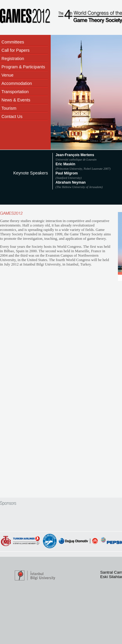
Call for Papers (15, 50)
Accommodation (17, 83)
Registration (13, 59)
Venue (8, 75)
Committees (13, 42)
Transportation (15, 92)
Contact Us (12, 116)
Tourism (9, 108)
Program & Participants (23, 67)
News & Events (16, 100)
